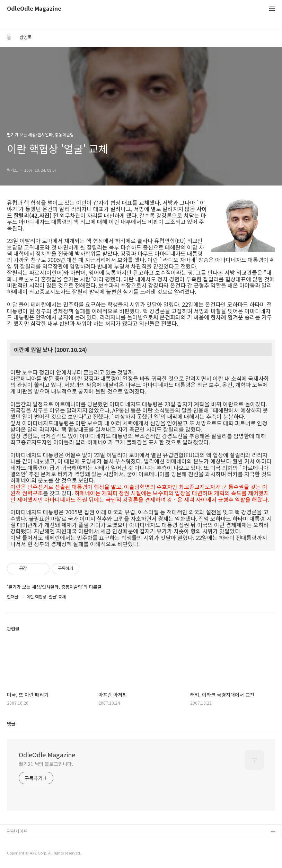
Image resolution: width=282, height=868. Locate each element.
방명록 (26, 37)
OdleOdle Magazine (34, 9)
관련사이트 (17, 831)
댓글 (11, 724)
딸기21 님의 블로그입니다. (46, 764)
